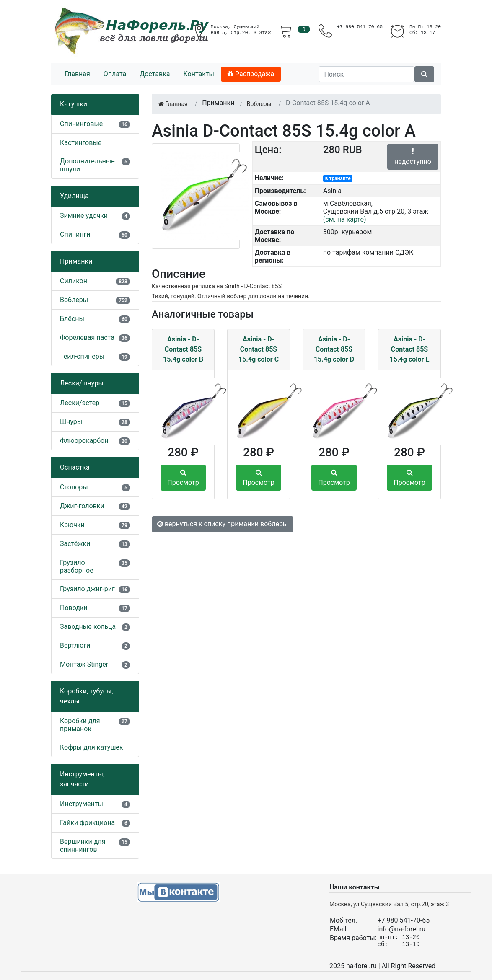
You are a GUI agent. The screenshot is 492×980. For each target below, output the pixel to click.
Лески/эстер (80, 403)
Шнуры (71, 422)
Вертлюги (75, 645)
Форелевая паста (87, 337)
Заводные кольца (88, 627)
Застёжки (75, 544)
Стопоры (74, 487)
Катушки (74, 104)
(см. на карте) (345, 219)
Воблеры (74, 300)
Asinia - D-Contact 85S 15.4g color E (410, 349)
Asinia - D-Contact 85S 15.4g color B (183, 349)
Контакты (198, 74)
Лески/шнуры (82, 383)
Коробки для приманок (80, 725)
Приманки (76, 261)
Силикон (74, 281)
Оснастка (75, 467)
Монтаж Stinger (84, 664)
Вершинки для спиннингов (83, 846)
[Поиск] (366, 74)
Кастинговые (81, 143)
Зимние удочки (84, 216)
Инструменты (82, 804)
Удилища (74, 196)
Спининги (75, 234)
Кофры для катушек (92, 747)
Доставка (155, 74)
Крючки (72, 525)
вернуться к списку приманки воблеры (223, 524)
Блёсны (72, 319)
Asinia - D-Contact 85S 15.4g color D (334, 349)
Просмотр (183, 478)
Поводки (74, 608)
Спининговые (81, 124)
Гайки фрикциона (87, 823)
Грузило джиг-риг (87, 589)
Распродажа (251, 74)
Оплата (115, 74)
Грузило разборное (77, 566)
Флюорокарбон (84, 441)
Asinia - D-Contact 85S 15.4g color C (259, 349)
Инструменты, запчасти (82, 779)
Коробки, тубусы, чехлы (87, 696)
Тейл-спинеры (82, 356)
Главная (77, 74)
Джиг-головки (82, 506)
